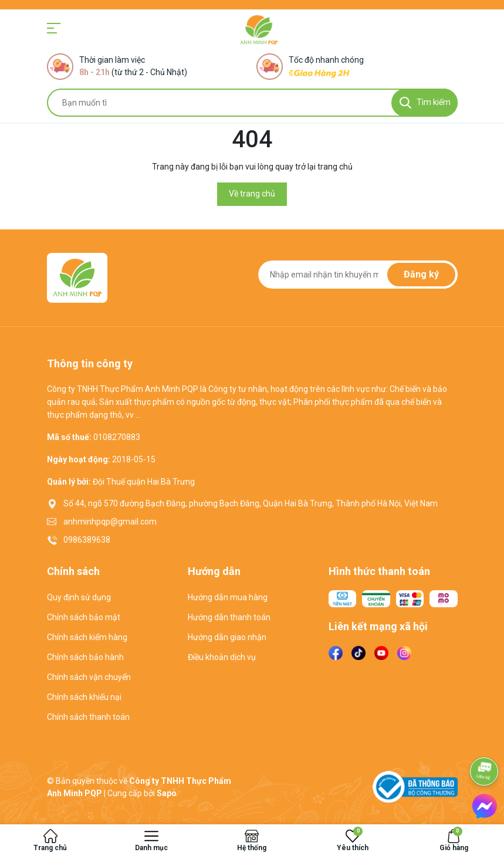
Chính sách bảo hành (85, 657)
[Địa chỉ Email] (358, 275)
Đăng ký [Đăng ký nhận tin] (421, 274)
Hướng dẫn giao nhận (227, 637)
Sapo (167, 793)
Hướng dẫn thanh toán (229, 617)
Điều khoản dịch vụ (222, 657)
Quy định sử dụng (79, 597)
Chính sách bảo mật (84, 617)
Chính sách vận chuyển (89, 677)
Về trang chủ (252, 194)
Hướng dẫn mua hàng (228, 597)
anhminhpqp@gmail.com (110, 522)
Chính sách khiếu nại (84, 697)
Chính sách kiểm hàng (87, 637)
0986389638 (87, 540)
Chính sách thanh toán (88, 717)
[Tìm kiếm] (424, 103)
